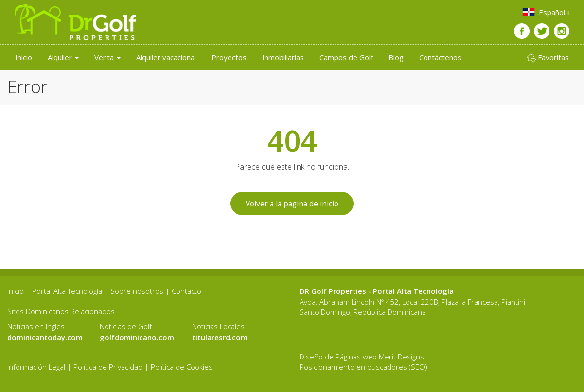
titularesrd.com (220, 337)
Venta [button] (107, 57)
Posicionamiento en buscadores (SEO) (363, 367)
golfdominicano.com (137, 337)
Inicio (24, 57)
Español (545, 12)
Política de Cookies (182, 367)
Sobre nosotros (137, 291)
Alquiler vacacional (166, 57)
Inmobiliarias (283, 57)
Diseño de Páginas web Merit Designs (362, 357)
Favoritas (548, 58)
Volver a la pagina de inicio (292, 204)
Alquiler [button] (63, 57)
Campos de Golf (346, 57)
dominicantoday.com (45, 337)
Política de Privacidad (108, 367)
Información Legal (36, 367)
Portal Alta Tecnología (67, 291)
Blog (396, 57)
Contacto (186, 291)
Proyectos (229, 57)
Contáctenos (440, 57)
